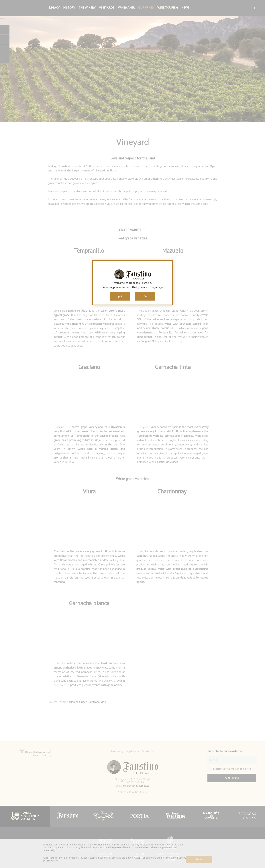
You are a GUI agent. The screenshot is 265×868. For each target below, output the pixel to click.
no (145, 296)
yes (120, 296)
